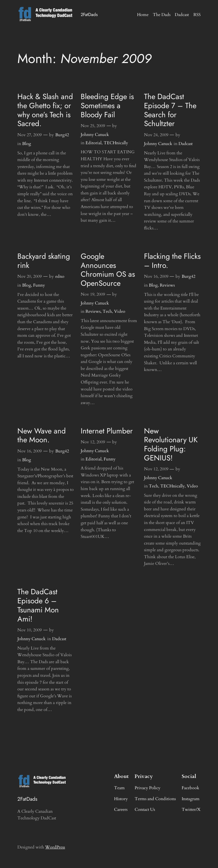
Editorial (94, 143)
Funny (39, 285)
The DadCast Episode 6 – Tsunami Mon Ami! (38, 605)
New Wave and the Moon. (42, 436)
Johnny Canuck (95, 135)
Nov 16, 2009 (156, 276)
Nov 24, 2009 (156, 135)
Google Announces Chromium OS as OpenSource (108, 270)
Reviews (93, 311)
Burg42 (62, 135)
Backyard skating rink (44, 261)
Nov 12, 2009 (93, 442)
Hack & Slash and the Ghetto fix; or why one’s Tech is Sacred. (45, 110)
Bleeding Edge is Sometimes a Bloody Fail (107, 106)
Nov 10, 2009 (30, 630)
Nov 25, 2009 (93, 126)
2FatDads (89, 14)
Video (120, 311)
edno (60, 276)
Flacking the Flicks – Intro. (172, 261)
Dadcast (186, 144)
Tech (107, 311)
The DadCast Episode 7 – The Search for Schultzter (170, 110)
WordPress (55, 847)
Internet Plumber (107, 431)
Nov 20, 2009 (30, 276)
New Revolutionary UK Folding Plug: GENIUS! (171, 445)
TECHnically (116, 143)
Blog (27, 144)
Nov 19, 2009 (93, 294)
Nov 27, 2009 (30, 135)
